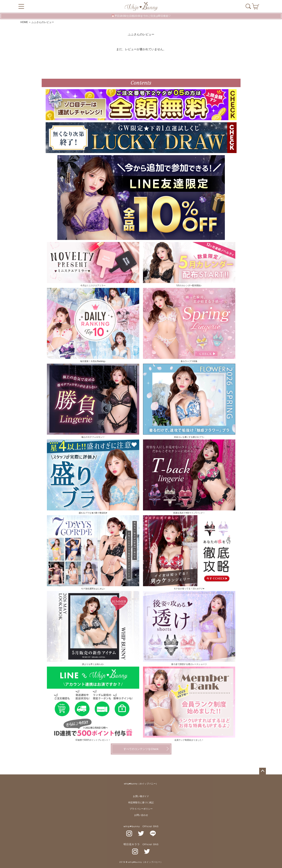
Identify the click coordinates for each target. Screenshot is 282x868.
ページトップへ (263, 771)
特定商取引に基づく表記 (141, 803)
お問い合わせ (141, 815)
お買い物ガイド (141, 796)
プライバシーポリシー (141, 809)
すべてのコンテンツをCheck (141, 749)
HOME (24, 22)
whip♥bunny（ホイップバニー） (141, 784)
